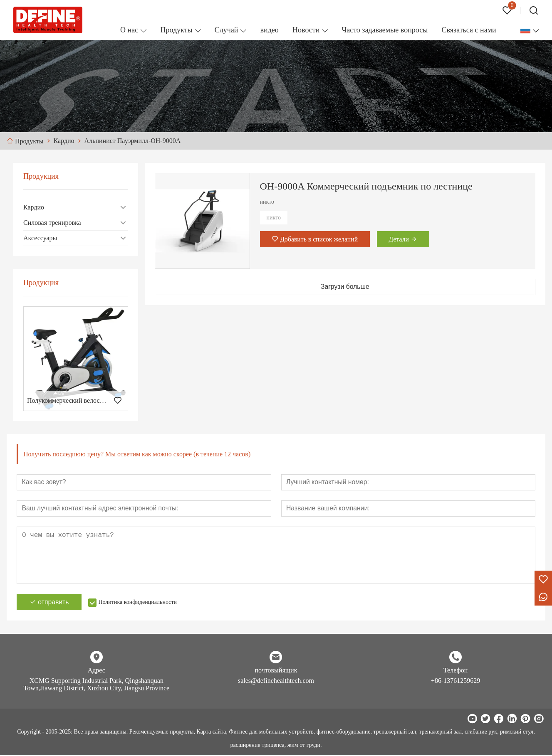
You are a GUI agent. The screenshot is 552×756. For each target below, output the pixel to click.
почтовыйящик (276, 671)
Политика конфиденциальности (140, 603)
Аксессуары (40, 238)
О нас (129, 30)
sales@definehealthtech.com (276, 681)
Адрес (97, 671)
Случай (226, 30)
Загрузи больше (345, 287)
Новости (306, 30)
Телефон (455, 671)
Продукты (176, 30)
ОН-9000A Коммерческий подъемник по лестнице (366, 186)
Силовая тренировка (52, 223)
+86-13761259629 (455, 681)
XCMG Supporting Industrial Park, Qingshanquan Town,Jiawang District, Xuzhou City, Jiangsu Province (96, 685)
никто (274, 218)
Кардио (34, 207)
